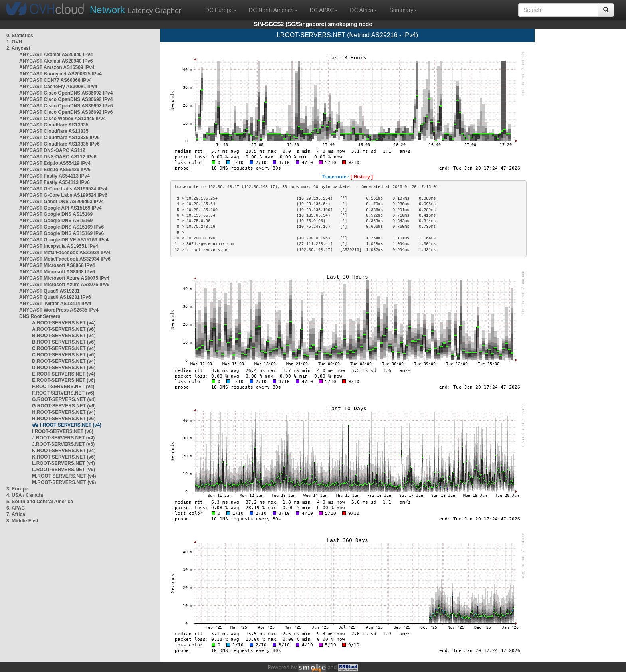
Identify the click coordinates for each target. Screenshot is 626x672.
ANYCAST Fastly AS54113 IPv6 (54, 182)
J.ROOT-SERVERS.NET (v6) (63, 444)
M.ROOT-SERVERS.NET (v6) (64, 482)
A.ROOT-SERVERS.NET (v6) (64, 329)
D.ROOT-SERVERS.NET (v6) (64, 368)
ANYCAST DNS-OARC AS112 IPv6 (58, 157)
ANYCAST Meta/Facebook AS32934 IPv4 (65, 253)
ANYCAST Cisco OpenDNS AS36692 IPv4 (66, 93)
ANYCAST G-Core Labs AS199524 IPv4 (63, 189)
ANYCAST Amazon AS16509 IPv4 (57, 67)
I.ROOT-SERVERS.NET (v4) (71, 425)
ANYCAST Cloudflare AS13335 (54, 125)
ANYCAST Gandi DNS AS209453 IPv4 (61, 202)
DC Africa (364, 10)
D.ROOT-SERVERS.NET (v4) (64, 361)
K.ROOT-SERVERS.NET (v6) (64, 457)
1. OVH (14, 42)
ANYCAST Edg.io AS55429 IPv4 (55, 163)
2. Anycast (18, 48)
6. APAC (16, 508)
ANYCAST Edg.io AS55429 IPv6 (55, 170)
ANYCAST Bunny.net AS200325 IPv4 (60, 74)
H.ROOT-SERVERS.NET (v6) (64, 419)
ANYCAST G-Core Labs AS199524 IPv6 (63, 195)
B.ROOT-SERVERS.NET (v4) (64, 336)
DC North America (273, 10)
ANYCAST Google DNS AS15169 (56, 214)
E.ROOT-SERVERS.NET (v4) (63, 374)
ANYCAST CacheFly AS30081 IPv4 (58, 87)
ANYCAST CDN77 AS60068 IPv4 (55, 80)
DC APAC (324, 10)
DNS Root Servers (40, 316)
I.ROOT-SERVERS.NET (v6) (63, 431)
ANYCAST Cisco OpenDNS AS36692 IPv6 (66, 106)
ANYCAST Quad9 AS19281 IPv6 (55, 297)
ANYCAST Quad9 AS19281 (50, 291)
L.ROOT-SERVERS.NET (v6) (63, 470)
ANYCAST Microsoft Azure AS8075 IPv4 (64, 278)
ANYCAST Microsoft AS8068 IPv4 (57, 265)
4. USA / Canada (25, 495)
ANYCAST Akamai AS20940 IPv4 (56, 55)
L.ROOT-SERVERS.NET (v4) (63, 463)
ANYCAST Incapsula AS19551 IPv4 (59, 246)
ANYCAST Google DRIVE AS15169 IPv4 (64, 240)
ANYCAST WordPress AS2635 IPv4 (59, 310)
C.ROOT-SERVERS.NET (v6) (64, 355)
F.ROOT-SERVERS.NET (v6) (63, 393)
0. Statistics (20, 36)
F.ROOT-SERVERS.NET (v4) (63, 387)
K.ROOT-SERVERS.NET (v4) (64, 451)
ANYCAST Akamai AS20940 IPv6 (56, 61)
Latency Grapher (136, 10)
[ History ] (362, 177)
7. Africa (16, 514)
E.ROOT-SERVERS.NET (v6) (63, 380)
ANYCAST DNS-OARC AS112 (52, 150)
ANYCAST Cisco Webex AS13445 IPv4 (62, 119)
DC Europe (221, 10)
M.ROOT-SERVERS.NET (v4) (64, 476)
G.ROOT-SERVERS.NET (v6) (64, 406)
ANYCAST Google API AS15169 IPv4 (60, 208)
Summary (403, 10)
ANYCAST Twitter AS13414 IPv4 (55, 304)
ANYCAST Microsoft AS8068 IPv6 (57, 272)
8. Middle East (22, 521)
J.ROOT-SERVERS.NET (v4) (63, 438)
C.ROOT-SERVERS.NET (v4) (64, 348)
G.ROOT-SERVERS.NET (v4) (64, 399)
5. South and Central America (40, 502)
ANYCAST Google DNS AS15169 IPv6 (61, 227)
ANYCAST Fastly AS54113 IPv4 (54, 176)
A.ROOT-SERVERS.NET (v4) (64, 323)
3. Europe (17, 489)
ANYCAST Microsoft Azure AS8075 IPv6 (64, 285)
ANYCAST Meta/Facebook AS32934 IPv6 (65, 259)
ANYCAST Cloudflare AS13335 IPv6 (59, 138)
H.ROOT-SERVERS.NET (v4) (64, 412)
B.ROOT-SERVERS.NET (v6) (64, 342)
